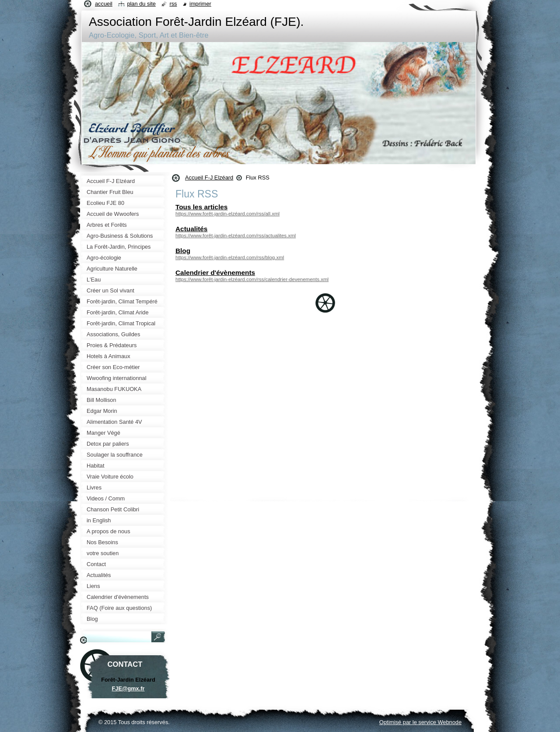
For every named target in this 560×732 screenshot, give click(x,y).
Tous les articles (201, 207)
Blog (183, 251)
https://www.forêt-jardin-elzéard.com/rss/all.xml (227, 214)
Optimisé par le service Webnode (420, 722)
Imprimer (200, 4)
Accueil (104, 4)
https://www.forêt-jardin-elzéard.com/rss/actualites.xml (236, 236)
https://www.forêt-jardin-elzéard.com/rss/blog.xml (230, 257)
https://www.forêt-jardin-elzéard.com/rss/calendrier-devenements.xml (252, 279)
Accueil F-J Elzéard (209, 178)
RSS (173, 4)
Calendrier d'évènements (215, 273)
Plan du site (141, 4)
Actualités (191, 229)
